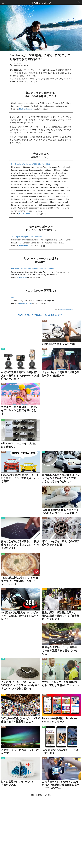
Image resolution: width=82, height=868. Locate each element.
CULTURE (44, 321)
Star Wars (23, 278)
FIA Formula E (25, 246)
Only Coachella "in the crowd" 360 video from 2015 (30, 164)
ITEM (3, 350)
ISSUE (3, 421)
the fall (14, 298)
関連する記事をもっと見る (41, 795)
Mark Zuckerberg (26, 109)
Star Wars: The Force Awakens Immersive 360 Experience (33, 269)
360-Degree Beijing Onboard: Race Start (27, 237)
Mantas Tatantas (26, 304)
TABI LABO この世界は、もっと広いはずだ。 (41, 316)
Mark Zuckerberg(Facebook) (66, 310)
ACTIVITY (44, 590)
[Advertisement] (41, 835)
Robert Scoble (25, 214)
